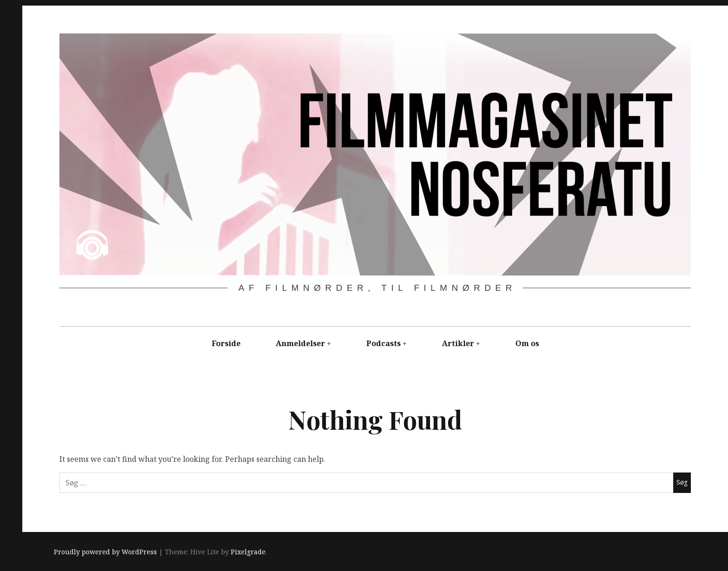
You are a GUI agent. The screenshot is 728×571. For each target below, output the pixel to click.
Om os (527, 343)
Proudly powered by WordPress (105, 552)
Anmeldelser (300, 343)
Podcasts (383, 343)
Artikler (458, 343)
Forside (226, 343)
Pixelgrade (248, 552)
